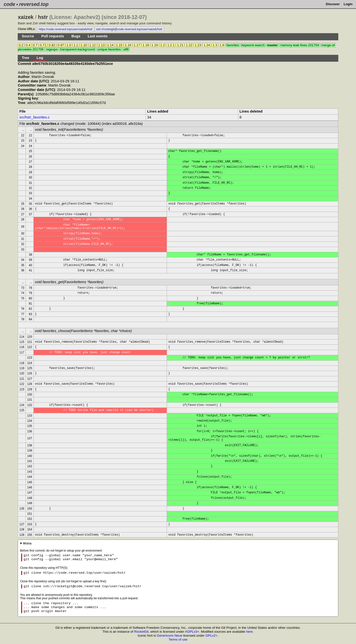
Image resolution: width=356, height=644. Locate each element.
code (9, 4)
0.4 (28, 45)
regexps (52, 49)
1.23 (198, 45)
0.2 (21, 45)
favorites (233, 45)
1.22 (189, 45)
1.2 (163, 45)
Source (28, 36)
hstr (43, 17)
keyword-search (253, 45)
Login (348, 4)
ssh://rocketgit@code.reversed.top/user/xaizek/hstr (129, 29)
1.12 (93, 45)
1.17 (137, 45)
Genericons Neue (170, 636)
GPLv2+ (212, 636)
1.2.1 (171, 45)
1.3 (215, 45)
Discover (333, 4)
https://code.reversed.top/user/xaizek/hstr (66, 29)
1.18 (146, 45)
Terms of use (178, 639)
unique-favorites (109, 49)
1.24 (207, 45)
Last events (98, 36)
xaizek (26, 17)
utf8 (126, 49)
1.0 (69, 45)
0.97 (61, 45)
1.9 (222, 45)
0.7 (35, 45)
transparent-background (77, 49)
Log (40, 58)
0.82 (52, 45)
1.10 (84, 45)
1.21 (180, 45)
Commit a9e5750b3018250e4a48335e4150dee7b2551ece (65, 64)
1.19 (155, 45)
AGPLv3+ (192, 632)
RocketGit (141, 632)
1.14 (110, 45)
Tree (25, 58)
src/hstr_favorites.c (35, 117)
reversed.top (34, 4)
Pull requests (53, 36)
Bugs (76, 36)
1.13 (102, 45)
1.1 (76, 45)
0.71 (43, 45)
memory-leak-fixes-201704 (300, 45)
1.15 (119, 45)
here (249, 632)
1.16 (128, 45)
